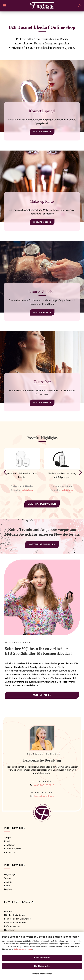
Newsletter (9, 930)
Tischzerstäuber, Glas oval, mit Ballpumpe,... (62, 475)
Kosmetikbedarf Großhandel (18, 919)
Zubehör (8, 882)
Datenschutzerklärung (23, 949)
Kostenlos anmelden (42, 544)
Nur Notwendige (42, 966)
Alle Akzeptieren (42, 957)
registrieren (27, 490)
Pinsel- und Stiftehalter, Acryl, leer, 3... (22, 475)
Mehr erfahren (42, 695)
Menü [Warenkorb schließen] (4, 5)
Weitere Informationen (42, 974)
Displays (8, 889)
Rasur (7, 886)
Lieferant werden (12, 926)
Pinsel (7, 841)
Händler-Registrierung (15, 915)
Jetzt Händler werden (42, 504)
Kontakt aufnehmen (44, 796)
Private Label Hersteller (15, 923)
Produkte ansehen (42, 132)
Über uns (8, 911)
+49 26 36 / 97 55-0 (44, 785)
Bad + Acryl (10, 852)
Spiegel (8, 838)
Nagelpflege (10, 874)
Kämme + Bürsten (13, 849)
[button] (4, 472)
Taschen (8, 878)
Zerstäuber (9, 845)
